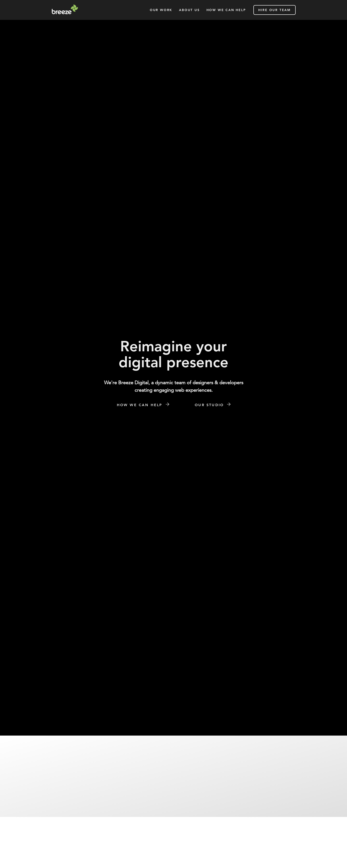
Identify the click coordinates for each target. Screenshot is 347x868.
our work (161, 10)
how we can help (226, 10)
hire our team (275, 10)
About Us (189, 10)
